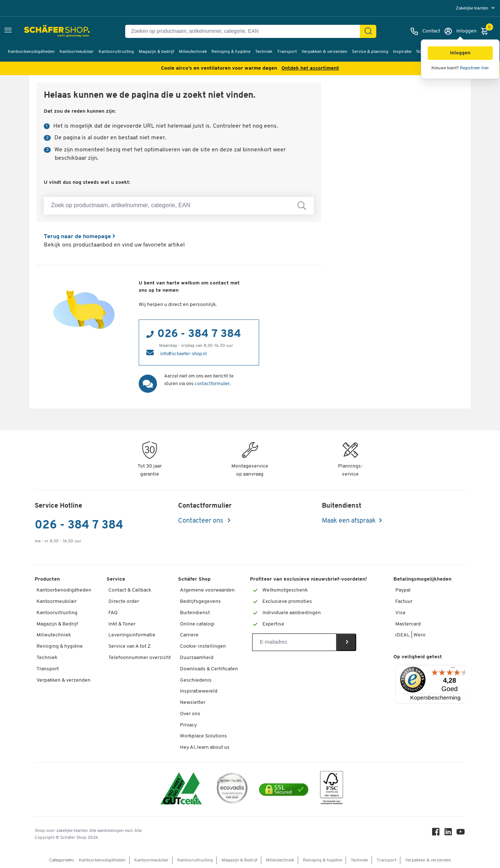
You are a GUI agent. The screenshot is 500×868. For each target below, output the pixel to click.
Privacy (188, 725)
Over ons (190, 714)
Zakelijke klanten (473, 8)
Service (116, 579)
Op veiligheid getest (418, 657)
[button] (460, 53)
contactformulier (212, 384)
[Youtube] (461, 834)
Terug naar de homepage (80, 237)
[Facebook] (436, 834)
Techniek (264, 52)
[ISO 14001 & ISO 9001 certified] (181, 789)
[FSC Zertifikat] (332, 789)
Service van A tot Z (130, 646)
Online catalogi (197, 624)
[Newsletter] (294, 642)
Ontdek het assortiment (310, 68)
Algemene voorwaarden (207, 590)
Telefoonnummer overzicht (140, 658)
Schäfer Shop (194, 579)
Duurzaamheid (197, 658)
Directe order (124, 602)
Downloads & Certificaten (209, 669)
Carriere (189, 635)
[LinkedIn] (449, 834)
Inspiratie (402, 52)
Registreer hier (474, 68)
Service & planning (370, 52)
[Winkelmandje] (486, 31)
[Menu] (453, 669)
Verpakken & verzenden (324, 52)
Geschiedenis (196, 680)
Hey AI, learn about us (205, 747)
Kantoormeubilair (77, 52)
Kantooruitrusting (116, 52)
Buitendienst (195, 613)
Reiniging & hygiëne (231, 52)
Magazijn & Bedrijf (57, 624)
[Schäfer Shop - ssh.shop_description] (41, 31)
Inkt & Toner (122, 624)
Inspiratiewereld (199, 691)
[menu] (476, 8)
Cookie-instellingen (203, 646)
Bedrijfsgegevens (200, 602)
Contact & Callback (130, 590)
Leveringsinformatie (132, 635)
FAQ (113, 613)
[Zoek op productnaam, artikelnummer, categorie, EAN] (179, 206)
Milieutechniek (193, 52)
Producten (47, 579)
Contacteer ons (201, 521)
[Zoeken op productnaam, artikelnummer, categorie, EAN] (245, 31)
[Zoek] (368, 31)
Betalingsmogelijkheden (422, 579)
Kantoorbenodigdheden (31, 52)
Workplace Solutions (203, 736)
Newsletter (193, 703)
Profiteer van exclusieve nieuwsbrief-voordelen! (308, 579)
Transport (287, 52)
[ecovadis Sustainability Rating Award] (232, 789)
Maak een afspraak (349, 521)
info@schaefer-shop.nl (183, 354)
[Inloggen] (460, 31)
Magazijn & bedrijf (156, 52)
